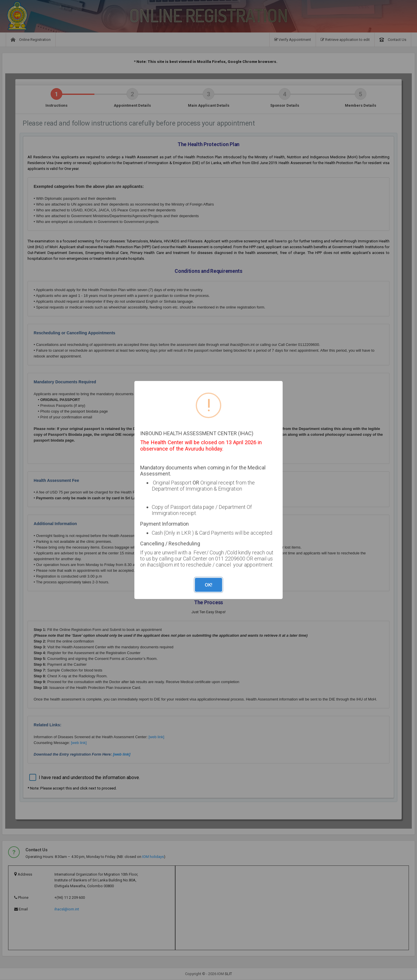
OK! (209, 585)
